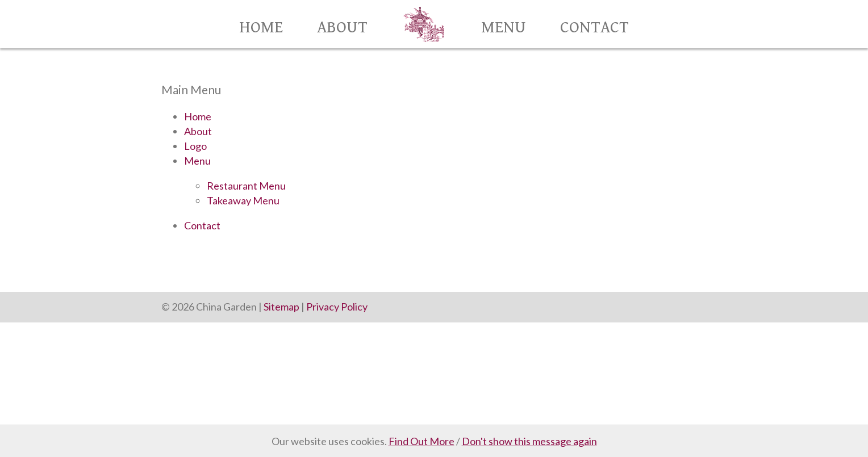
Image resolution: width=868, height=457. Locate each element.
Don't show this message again (529, 441)
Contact (594, 28)
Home (261, 28)
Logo (195, 146)
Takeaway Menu (243, 200)
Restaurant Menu (246, 186)
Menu (504, 28)
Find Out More (422, 441)
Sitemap (281, 307)
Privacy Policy (337, 307)
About (342, 28)
